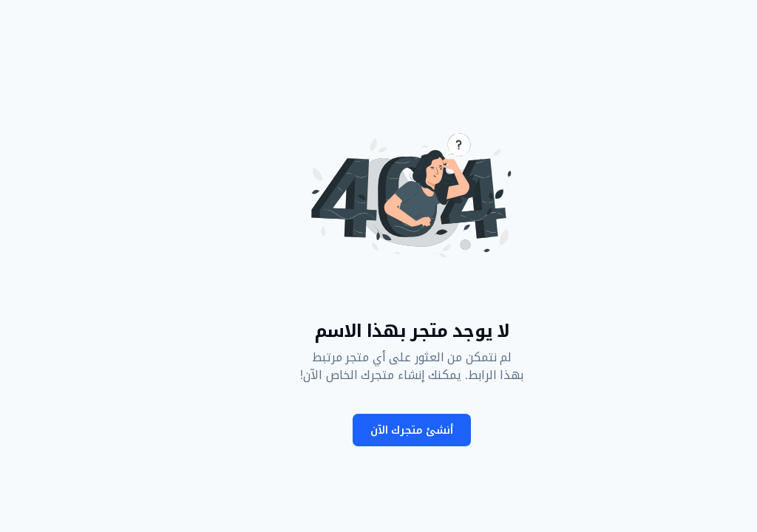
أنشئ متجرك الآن (378, 430)
